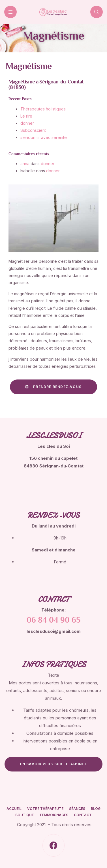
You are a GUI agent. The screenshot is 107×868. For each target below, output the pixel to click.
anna (25, 164)
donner (48, 164)
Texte (53, 675)
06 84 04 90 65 (53, 621)
